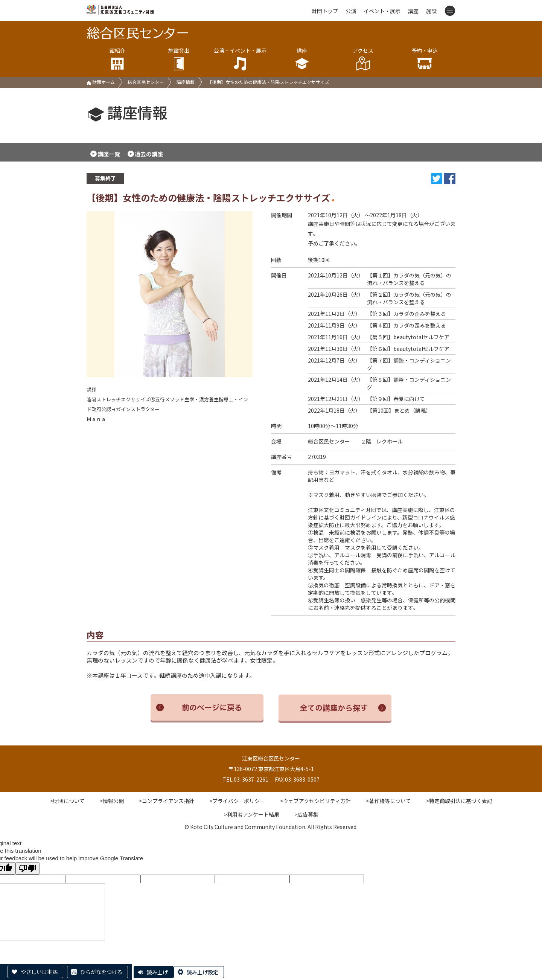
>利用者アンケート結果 (252, 814)
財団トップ (325, 11)
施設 (431, 11)
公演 (351, 11)
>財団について (67, 801)
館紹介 (117, 59)
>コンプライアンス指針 (167, 801)
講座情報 (186, 82)
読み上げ (157, 972)
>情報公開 (112, 801)
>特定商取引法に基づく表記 (459, 801)
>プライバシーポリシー (237, 801)
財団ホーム (101, 82)
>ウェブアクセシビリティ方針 (315, 801)
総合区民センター (146, 82)
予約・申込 (425, 59)
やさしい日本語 (39, 972)
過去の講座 (149, 154)
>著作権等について (388, 801)
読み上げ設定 (202, 972)
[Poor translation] (27, 868)
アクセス (363, 59)
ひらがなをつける (101, 972)
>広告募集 (306, 814)
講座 (413, 11)
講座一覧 (109, 154)
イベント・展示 (382, 11)
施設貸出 (179, 59)
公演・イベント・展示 (240, 59)
